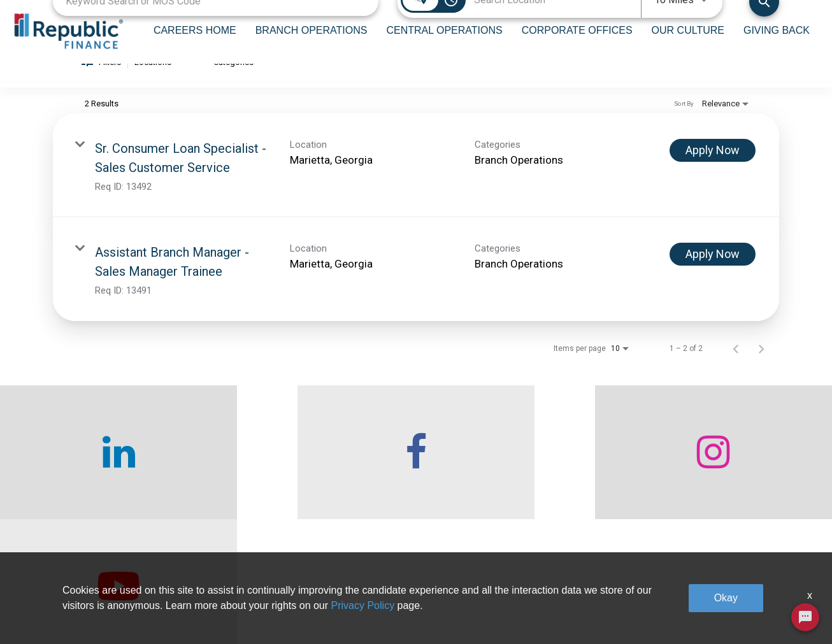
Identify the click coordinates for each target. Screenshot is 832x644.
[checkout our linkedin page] (104, 469)
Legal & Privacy (665, 606)
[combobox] (216, 16)
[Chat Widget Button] (805, 617)
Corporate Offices (523, 577)
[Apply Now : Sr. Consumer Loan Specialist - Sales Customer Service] (713, 167)
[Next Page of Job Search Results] (761, 365)
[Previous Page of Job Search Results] (736, 365)
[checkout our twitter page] (728, 469)
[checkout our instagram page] (520, 469)
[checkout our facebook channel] (312, 469)
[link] (416, 182)
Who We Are (223, 577)
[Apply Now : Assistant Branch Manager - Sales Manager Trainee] (713, 271)
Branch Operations (381, 577)
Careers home (226, 606)
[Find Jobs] (764, 16)
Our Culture (512, 606)
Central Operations (381, 606)
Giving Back (658, 577)
